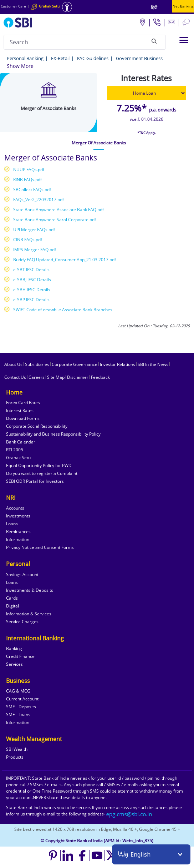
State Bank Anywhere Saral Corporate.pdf (55, 220)
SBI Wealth (17, 749)
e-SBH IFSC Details (32, 290)
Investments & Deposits (30, 590)
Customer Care (13, 6)
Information (18, 539)
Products (15, 757)
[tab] (99, 143)
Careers (37, 377)
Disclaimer (78, 377)
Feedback (100, 377)
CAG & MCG (18, 691)
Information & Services (29, 614)
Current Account (22, 699)
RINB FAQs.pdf (27, 180)
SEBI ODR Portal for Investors (35, 481)
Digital (12, 606)
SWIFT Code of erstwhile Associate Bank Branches (63, 310)
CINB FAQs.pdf (28, 240)
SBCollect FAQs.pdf (32, 190)
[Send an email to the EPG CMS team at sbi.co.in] (129, 814)
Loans (12, 524)
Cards (12, 598)
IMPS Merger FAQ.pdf (35, 250)
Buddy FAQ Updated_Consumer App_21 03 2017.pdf (65, 260)
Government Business (139, 58)
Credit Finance (20, 656)
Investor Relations (118, 364)
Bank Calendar (21, 442)
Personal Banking (25, 58)
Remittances (18, 532)
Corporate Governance (75, 364)
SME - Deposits (21, 707)
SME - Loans (18, 715)
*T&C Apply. (147, 133)
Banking (14, 648)
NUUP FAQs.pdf (29, 170)
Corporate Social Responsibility (37, 426)
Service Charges (22, 622)
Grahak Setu (18, 458)
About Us (13, 364)
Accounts (15, 508)
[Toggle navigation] (184, 40)
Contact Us (15, 377)
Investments (18, 516)
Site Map (56, 377)
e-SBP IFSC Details (31, 300)
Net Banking (183, 6)
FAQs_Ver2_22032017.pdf (39, 200)
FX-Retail (60, 58)
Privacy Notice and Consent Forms (40, 547)
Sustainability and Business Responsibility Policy (53, 434)
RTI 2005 (15, 450)
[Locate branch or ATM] (142, 22)
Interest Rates (20, 410)
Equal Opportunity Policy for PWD (39, 465)
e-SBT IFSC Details (31, 270)
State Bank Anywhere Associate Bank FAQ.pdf (58, 210)
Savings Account (22, 574)
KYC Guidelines (93, 58)
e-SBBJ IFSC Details (32, 280)
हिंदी (154, 7)
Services (14, 664)
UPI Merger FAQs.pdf (34, 230)
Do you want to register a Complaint (42, 473)
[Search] (154, 41)
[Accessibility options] (67, 7)
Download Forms (23, 418)
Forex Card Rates (23, 403)
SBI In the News (153, 364)
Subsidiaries (37, 364)
